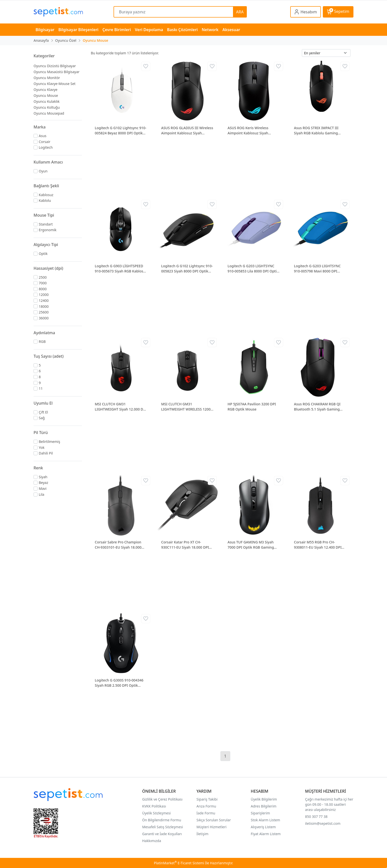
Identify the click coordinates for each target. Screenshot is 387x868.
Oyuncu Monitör (47, 78)
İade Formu (206, 813)
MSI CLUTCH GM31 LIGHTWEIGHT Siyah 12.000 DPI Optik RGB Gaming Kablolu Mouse (121, 407)
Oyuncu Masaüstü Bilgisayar (57, 72)
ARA (240, 12)
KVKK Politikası (154, 806)
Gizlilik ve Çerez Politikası (162, 799)
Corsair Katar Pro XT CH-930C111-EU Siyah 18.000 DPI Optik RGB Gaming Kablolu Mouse (185, 545)
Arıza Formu (206, 806)
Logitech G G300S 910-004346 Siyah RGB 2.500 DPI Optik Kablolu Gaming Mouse (119, 683)
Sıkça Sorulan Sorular (214, 820)
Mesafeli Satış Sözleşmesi (163, 827)
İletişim (202, 834)
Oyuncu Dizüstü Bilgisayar (55, 66)
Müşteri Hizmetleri (212, 827)
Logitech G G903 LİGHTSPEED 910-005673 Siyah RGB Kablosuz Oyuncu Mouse (121, 269)
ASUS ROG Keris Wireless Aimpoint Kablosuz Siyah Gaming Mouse (248, 131)
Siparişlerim (260, 813)
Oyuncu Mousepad (49, 113)
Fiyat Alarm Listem (266, 834)
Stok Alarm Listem (265, 820)
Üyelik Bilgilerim (264, 799)
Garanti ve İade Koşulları (162, 834)
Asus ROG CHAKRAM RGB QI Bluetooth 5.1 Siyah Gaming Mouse (317, 407)
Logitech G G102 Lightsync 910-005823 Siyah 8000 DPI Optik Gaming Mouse (187, 269)
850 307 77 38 (316, 816)
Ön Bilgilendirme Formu (162, 820)
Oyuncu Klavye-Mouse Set (55, 84)
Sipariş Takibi (207, 799)
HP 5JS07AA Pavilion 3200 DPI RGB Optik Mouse (252, 407)
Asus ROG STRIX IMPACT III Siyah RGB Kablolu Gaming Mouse (316, 131)
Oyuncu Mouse (46, 95)
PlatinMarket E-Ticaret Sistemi (179, 863)
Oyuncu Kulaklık (47, 101)
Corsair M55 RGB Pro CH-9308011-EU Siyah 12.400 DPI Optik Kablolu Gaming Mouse (318, 545)
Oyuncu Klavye (46, 90)
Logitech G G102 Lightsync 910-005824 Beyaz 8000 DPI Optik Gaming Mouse (121, 131)
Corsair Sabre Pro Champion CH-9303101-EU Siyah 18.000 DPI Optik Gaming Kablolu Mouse (118, 545)
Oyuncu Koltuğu (47, 107)
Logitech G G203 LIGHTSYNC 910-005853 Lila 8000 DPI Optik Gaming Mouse (253, 269)
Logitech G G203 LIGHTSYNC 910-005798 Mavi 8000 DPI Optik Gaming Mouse (317, 269)
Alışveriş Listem (263, 827)
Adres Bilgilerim (264, 806)
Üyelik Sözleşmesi (156, 813)
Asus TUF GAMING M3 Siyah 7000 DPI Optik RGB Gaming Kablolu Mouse (251, 545)
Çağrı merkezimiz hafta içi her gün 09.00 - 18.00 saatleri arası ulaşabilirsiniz (329, 804)
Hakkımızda (152, 841)
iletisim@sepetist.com (323, 823)
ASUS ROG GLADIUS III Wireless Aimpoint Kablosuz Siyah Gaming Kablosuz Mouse (187, 131)
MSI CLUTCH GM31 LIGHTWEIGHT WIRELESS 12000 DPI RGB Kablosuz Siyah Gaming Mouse (187, 407)
